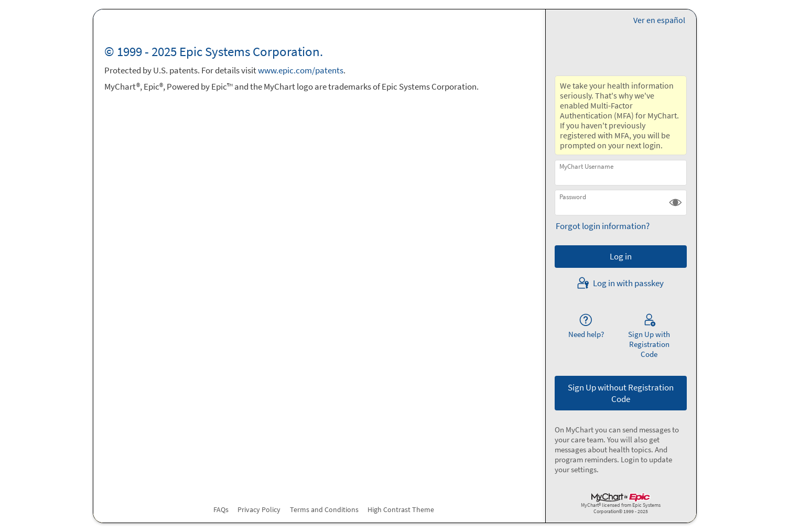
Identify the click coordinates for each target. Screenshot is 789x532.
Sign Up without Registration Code (621, 393)
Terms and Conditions (324, 509)
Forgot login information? (603, 226)
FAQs (221, 509)
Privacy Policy (259, 509)
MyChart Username (586, 166)
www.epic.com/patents (301, 70)
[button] (675, 203)
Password (573, 197)
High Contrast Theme (401, 509)
